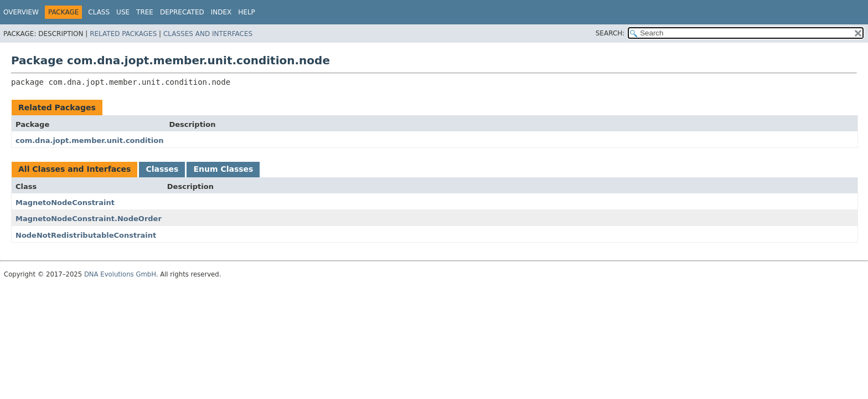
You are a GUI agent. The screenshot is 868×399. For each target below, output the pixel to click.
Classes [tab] (162, 169)
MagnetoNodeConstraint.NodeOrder (89, 219)
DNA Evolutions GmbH (120, 274)
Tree (145, 12)
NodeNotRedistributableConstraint (86, 235)
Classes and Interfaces (208, 34)
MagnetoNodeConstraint (65, 203)
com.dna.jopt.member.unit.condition (89, 140)
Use (123, 12)
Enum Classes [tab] (223, 169)
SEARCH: (610, 33)
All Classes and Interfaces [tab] (74, 169)
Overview (21, 12)
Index (221, 12)
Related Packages (123, 34)
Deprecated (182, 12)
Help (247, 12)
